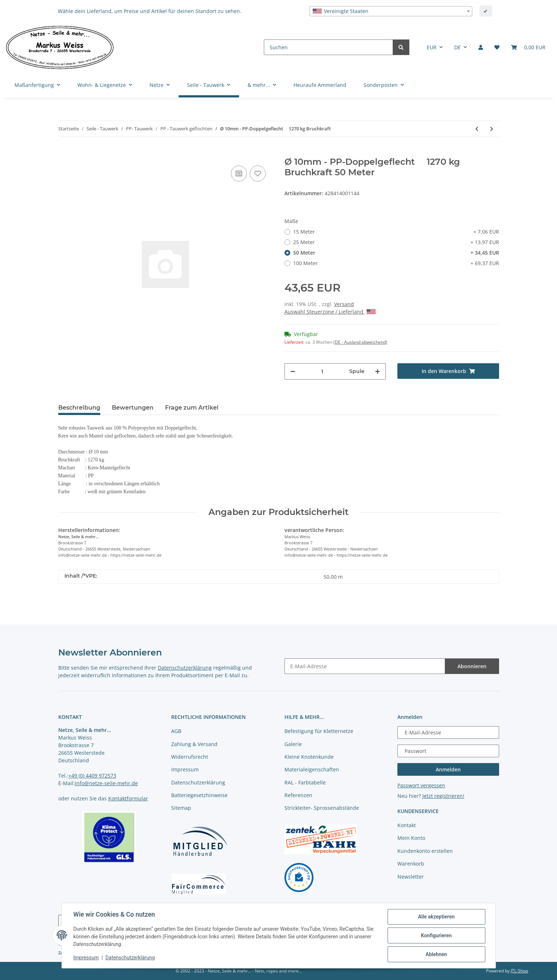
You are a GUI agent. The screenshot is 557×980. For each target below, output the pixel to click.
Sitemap (181, 808)
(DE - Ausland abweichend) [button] (360, 342)
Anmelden (448, 769)
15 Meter (396, 232)
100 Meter (396, 263)
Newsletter (411, 877)
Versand (344, 304)
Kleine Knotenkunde (309, 757)
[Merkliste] (497, 47)
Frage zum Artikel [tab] (192, 408)
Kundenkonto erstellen (425, 851)
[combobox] (391, 11)
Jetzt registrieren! (443, 796)
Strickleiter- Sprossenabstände (322, 808)
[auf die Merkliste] (258, 173)
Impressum (185, 769)
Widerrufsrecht (190, 757)
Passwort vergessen (421, 785)
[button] (481, 47)
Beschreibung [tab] (79, 408)
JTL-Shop (519, 971)
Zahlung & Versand (194, 744)
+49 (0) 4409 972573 (92, 776)
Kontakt (407, 825)
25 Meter (396, 242)
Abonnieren (472, 666)
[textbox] (391, 11)
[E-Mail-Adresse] (365, 666)
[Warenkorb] (528, 47)
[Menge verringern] (293, 371)
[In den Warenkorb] (64, 153)
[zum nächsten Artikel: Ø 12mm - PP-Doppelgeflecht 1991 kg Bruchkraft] (492, 129)
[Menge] (322, 371)
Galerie (293, 744)
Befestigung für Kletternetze (319, 731)
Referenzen (298, 795)
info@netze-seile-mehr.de (106, 783)
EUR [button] (432, 47)
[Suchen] (328, 47)
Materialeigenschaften (312, 769)
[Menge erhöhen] (377, 371)
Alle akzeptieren (436, 917)
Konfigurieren (436, 935)
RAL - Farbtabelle (305, 782)
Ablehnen (436, 954)
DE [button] (457, 47)
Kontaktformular (128, 798)
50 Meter (396, 253)
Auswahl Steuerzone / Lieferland (330, 312)
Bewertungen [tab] (133, 408)
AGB (176, 731)
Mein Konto (411, 838)
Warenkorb (411, 864)
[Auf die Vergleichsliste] (239, 173)
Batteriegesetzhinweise (199, 795)
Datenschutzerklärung (185, 668)
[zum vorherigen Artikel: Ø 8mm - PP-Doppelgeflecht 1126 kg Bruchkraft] (477, 129)
